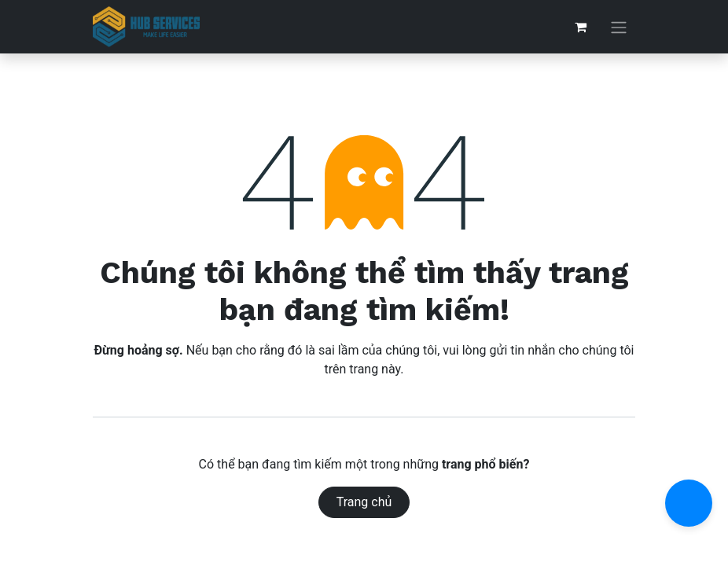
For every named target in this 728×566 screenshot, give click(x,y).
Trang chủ (364, 502)
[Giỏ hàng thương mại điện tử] (580, 27)
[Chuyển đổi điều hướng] (619, 27)
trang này (375, 369)
